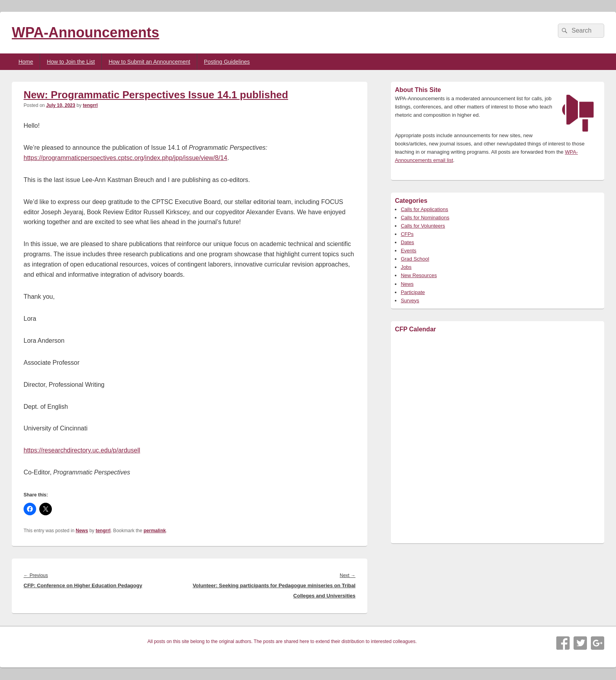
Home (26, 62)
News (82, 531)
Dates (407, 242)
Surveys (410, 300)
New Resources (419, 275)
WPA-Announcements (85, 32)
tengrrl (90, 105)
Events (409, 251)
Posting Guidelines (227, 62)
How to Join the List (71, 62)
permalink (155, 531)
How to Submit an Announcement (149, 62)
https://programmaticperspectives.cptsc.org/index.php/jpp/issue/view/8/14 (125, 158)
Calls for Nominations (425, 218)
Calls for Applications (424, 209)
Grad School (415, 259)
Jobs (406, 267)
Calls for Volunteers (423, 226)
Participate (413, 292)
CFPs (407, 234)
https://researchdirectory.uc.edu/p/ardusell (82, 450)
